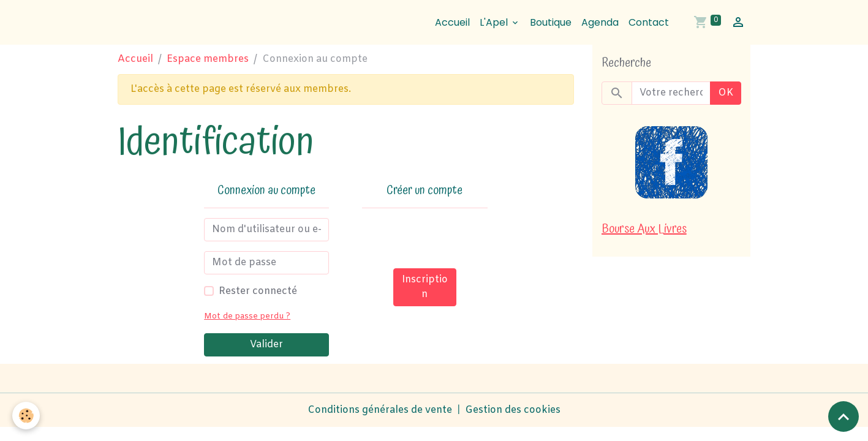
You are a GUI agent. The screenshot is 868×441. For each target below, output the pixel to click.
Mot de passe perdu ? (247, 316)
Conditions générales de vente (380, 410)
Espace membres (208, 59)
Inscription (425, 287)
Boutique (551, 22)
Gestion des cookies (513, 410)
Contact (649, 22)
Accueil (452, 22)
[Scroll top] (843, 417)
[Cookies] (26, 416)
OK (726, 93)
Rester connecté (258, 291)
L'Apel (495, 22)
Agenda (600, 22)
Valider (266, 345)
